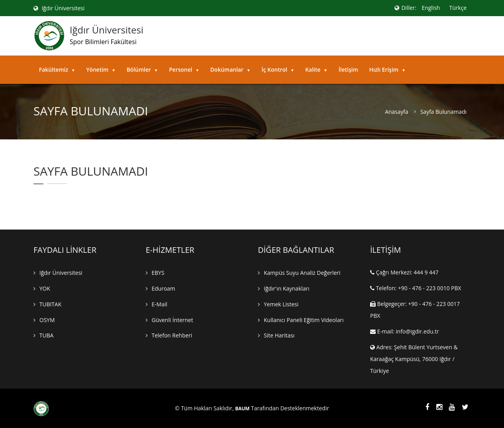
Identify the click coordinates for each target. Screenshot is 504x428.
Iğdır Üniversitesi (59, 8)
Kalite (316, 69)
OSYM (47, 320)
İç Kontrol (278, 69)
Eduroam (163, 288)
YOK (45, 288)
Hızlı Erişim (387, 69)
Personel (184, 69)
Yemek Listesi (281, 304)
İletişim (348, 69)
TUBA (46, 336)
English (431, 8)
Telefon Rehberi (172, 336)
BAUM (242, 409)
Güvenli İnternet (172, 320)
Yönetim (101, 69)
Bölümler (142, 69)
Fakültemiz (57, 69)
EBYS (158, 273)
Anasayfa (397, 112)
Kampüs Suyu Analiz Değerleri (302, 273)
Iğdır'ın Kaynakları (287, 288)
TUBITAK (50, 304)
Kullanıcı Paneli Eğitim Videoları (304, 320)
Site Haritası (279, 336)
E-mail (159, 304)
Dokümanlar (230, 69)
